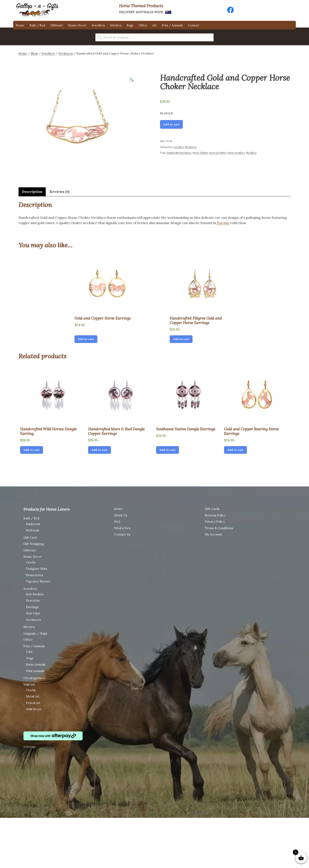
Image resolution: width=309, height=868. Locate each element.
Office (143, 25)
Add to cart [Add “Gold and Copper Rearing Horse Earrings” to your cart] (235, 450)
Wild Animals (35, 671)
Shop (34, 53)
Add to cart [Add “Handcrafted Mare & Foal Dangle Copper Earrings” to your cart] (100, 450)
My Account (213, 534)
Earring (223, 223)
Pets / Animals (172, 25)
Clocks (31, 562)
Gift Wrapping (34, 544)
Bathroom (33, 524)
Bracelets (33, 600)
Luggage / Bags (35, 633)
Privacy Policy (215, 522)
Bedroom (33, 530)
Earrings (32, 607)
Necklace (251, 153)
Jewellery (98, 25)
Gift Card (30, 538)
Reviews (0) (60, 192)
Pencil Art (33, 703)
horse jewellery (218, 153)
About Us (121, 515)
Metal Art (33, 696)
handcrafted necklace (179, 153)
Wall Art (29, 685)
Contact (194, 25)
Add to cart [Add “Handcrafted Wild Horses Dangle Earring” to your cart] (32, 450)
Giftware (57, 25)
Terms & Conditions (219, 528)
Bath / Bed (37, 25)
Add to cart (171, 124)
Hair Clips (33, 613)
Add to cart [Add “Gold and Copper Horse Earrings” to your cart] (86, 339)
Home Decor (77, 25)
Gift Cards (212, 509)
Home (20, 25)
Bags (130, 25)
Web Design (30, 747)
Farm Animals (36, 664)
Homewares (35, 575)
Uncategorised (34, 678)
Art (154, 25)
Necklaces (66, 53)
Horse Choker (200, 153)
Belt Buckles (35, 594)
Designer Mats (37, 569)
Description (32, 192)
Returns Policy (215, 515)
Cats (29, 652)
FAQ (117, 522)
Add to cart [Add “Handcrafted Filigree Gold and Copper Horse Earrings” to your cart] (181, 339)
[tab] (32, 192)
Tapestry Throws (38, 581)
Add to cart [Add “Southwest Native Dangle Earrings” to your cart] (168, 450)
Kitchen (116, 25)
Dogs (30, 658)
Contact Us (122, 534)
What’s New (122, 528)
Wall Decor (34, 709)
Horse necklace (236, 153)
